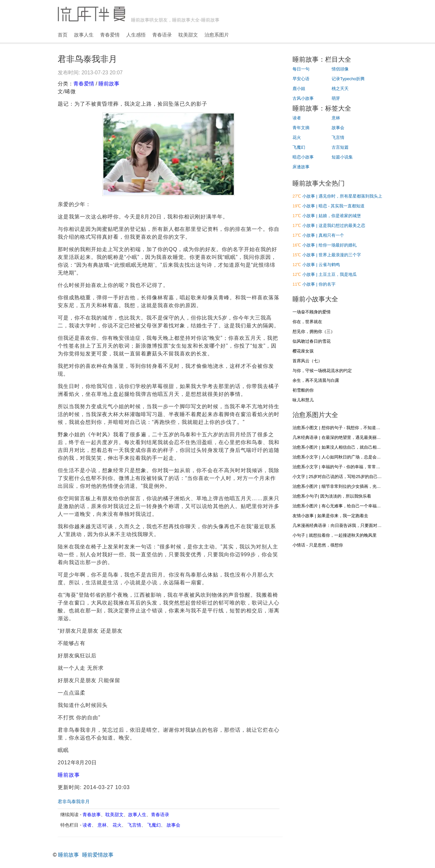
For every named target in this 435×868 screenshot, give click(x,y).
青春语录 (162, 35)
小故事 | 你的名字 (319, 284)
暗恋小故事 (303, 157)
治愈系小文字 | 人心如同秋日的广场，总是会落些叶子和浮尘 (349, 457)
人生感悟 (136, 35)
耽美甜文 (188, 35)
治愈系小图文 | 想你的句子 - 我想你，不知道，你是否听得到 (349, 428)
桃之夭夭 (340, 89)
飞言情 (134, 825)
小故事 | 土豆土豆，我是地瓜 (330, 274)
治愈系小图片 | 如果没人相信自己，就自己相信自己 (341, 447)
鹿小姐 (299, 89)
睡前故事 (109, 84)
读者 (87, 825)
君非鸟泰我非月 (74, 801)
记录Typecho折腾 (348, 79)
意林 (102, 825)
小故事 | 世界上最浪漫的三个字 (332, 255)
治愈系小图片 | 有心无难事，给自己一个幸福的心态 (341, 506)
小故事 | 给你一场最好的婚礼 (330, 245)
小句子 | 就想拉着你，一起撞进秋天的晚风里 (335, 535)
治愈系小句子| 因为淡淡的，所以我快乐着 (332, 496)
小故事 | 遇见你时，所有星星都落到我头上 (342, 196)
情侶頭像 (340, 69)
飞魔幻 (154, 825)
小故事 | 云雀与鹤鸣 (321, 265)
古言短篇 (340, 147)
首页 (63, 35)
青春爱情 (110, 35)
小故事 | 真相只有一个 (323, 235)
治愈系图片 (217, 35)
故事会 (173, 825)
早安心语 (301, 79)
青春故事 (92, 815)
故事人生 (84, 35)
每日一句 (301, 69)
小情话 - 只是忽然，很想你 (318, 545)
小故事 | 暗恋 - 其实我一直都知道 (333, 206)
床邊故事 (301, 167)
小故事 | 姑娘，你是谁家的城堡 (332, 216)
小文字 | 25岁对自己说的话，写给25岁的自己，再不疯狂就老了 (352, 477)
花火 (117, 825)
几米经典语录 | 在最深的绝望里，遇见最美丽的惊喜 (341, 437)
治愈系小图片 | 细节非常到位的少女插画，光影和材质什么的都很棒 (356, 486)
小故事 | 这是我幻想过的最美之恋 (334, 225)
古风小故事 (303, 98)
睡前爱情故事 (98, 855)
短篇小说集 (342, 157)
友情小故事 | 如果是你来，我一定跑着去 (330, 516)
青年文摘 (301, 128)
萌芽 (336, 98)
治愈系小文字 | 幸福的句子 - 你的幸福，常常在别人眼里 (345, 467)
